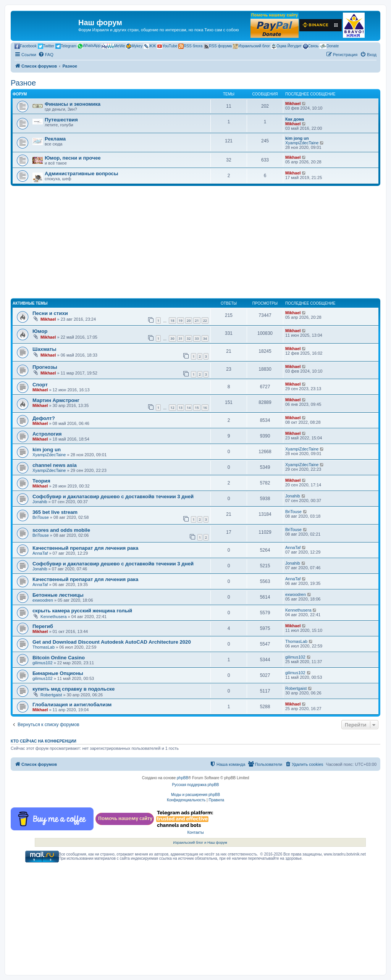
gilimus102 (43, 663)
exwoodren (43, 600)
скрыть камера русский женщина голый (82, 611)
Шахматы (44, 349)
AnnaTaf (40, 553)
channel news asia (55, 465)
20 (189, 320)
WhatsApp (89, 46)
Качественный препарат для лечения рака (85, 548)
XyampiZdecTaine (302, 143)
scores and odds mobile (61, 530)
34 (205, 338)
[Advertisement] (195, 243)
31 (181, 338)
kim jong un (297, 138)
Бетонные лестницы (58, 595)
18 (172, 320)
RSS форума (218, 46)
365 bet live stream (55, 512)
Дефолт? (44, 418)
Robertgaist (51, 695)
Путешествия (61, 120)
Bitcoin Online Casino (59, 658)
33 (197, 338)
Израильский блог (251, 46)
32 (189, 338)
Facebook (26, 46)
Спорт (40, 385)
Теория (41, 481)
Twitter (46, 46)
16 (205, 408)
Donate (329, 46)
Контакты (195, 832)
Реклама (55, 139)
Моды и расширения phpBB (195, 795)
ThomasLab (44, 647)
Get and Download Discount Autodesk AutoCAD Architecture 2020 (112, 642)
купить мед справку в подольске (74, 689)
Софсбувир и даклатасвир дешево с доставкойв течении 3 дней (113, 496)
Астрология (47, 434)
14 (189, 408)
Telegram (66, 46)
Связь (311, 46)
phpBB (183, 778)
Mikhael (293, 103)
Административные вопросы (81, 174)
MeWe (113, 46)
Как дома (295, 119)
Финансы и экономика (73, 104)
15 (197, 408)
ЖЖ (150, 46)
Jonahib (40, 502)
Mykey (134, 46)
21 (197, 320)
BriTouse (41, 517)
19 (181, 320)
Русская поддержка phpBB (195, 785)
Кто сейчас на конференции (44, 741)
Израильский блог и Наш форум (200, 842)
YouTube (167, 46)
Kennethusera (54, 617)
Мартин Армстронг (56, 400)
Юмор (40, 331)
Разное (23, 83)
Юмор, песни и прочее (73, 158)
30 (172, 338)
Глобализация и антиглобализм (72, 705)
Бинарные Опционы (58, 673)
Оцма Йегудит (286, 46)
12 (172, 408)
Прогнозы (45, 367)
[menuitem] (46, 55)
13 (181, 408)
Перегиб (43, 626)
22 (205, 320)
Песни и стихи (50, 313)
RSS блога (190, 46)
